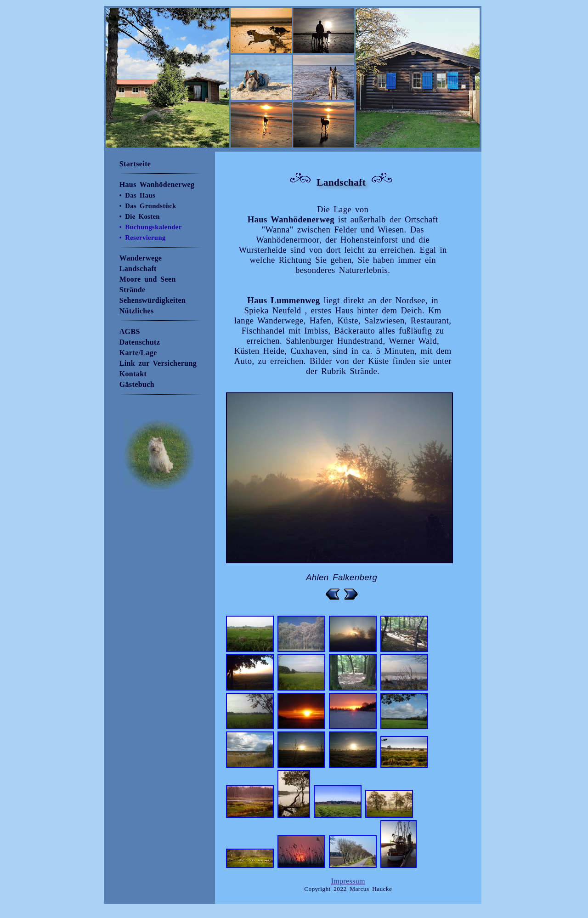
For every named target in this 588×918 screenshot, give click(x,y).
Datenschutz (140, 342)
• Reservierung (143, 238)
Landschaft (138, 269)
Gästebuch (137, 384)
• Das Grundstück (148, 206)
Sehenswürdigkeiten (153, 300)
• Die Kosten (140, 216)
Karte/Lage (138, 353)
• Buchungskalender (151, 227)
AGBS (130, 331)
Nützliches (137, 311)
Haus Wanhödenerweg (157, 184)
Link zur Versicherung (158, 363)
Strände (133, 290)
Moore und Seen (148, 279)
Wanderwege (141, 258)
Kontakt (133, 374)
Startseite (135, 164)
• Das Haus (138, 195)
